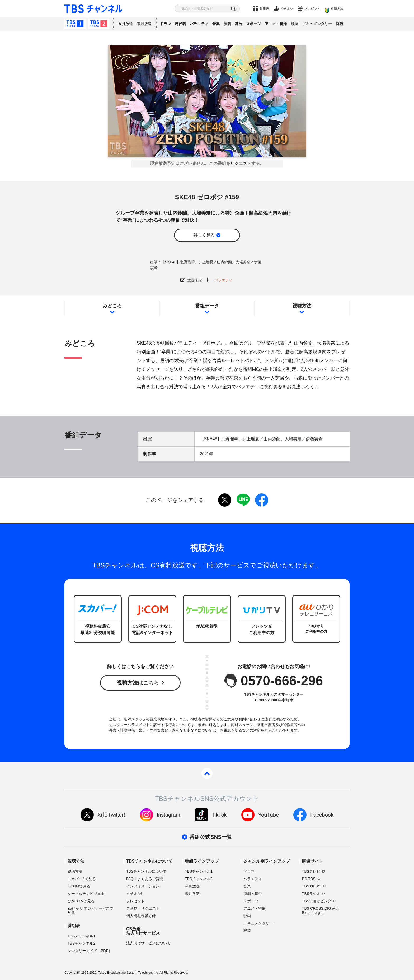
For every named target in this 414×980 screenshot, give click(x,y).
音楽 (216, 24)
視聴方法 (337, 9)
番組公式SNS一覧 (211, 837)
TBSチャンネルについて (146, 871)
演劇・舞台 (233, 24)
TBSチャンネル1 (75, 24)
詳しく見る (204, 235)
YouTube (269, 815)
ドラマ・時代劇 (173, 24)
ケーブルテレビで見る (86, 894)
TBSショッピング (317, 901)
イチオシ (286, 9)
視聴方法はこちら (138, 683)
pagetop (207, 773)
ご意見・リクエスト (143, 908)
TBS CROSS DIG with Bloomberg (320, 910)
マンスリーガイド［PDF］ (90, 951)
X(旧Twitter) (111, 815)
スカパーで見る (82, 879)
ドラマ (249, 871)
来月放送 (144, 24)
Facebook (322, 815)
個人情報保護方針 (141, 916)
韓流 (340, 24)
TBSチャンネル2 (99, 24)
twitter (225, 500)
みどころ (112, 306)
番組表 (264, 9)
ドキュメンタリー (317, 24)
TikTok (219, 815)
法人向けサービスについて (148, 943)
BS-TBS (309, 879)
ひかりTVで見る (81, 901)
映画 (295, 24)
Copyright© (72, 973)
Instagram (169, 815)
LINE (243, 500)
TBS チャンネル (93, 9)
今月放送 (125, 24)
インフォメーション (143, 886)
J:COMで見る (79, 886)
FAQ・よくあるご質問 (145, 879)
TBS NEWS (312, 886)
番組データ (207, 306)
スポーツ (253, 24)
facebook (262, 500)
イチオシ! (134, 894)
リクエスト (241, 164)
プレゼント (312, 9)
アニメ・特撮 (276, 24)
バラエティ (199, 24)
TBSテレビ (311, 871)
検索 (233, 9)
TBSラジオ (311, 894)
